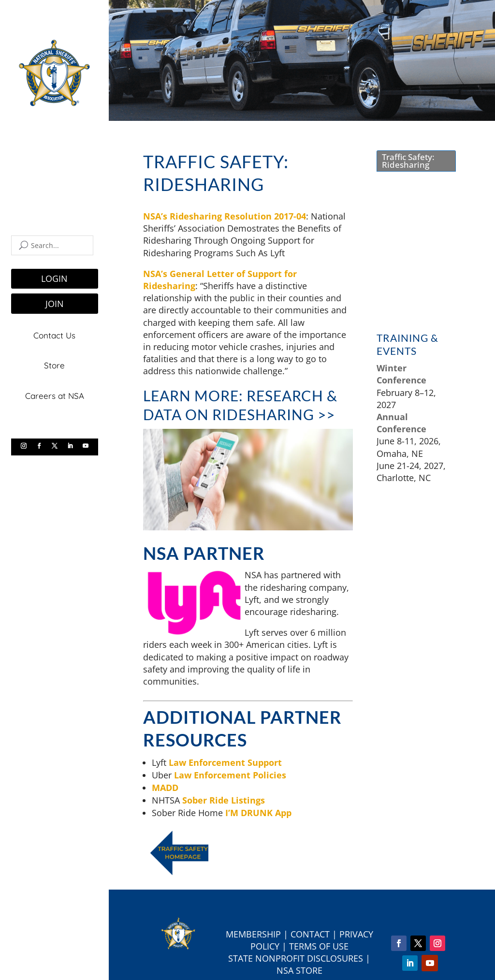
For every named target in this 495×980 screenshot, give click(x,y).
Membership (253, 934)
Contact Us (54, 335)
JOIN (55, 304)
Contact (310, 934)
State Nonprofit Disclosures (296, 958)
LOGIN (54, 278)
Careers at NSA (55, 395)
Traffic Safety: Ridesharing (408, 161)
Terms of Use (319, 946)
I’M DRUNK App (258, 813)
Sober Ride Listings (224, 800)
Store (54, 365)
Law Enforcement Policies (230, 775)
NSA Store (299, 970)
